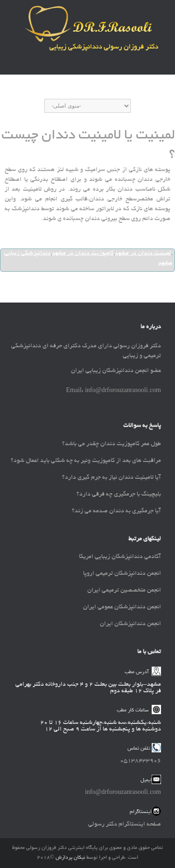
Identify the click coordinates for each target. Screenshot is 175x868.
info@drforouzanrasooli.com (123, 793)
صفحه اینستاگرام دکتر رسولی (125, 825)
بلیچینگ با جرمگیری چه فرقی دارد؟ (119, 495)
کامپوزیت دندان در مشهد (83, 254)
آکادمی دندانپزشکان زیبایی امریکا (120, 557)
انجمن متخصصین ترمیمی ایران (124, 591)
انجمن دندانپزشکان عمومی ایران (122, 607)
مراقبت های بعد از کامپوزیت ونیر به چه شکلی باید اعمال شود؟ (86, 461)
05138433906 (140, 761)
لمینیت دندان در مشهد (143, 254)
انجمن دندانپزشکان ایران (130, 624)
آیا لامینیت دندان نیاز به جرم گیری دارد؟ (112, 478)
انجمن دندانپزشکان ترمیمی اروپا (122, 574)
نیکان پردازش (70, 858)
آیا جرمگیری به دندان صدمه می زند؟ (116, 511)
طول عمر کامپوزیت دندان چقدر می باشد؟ (112, 444)
